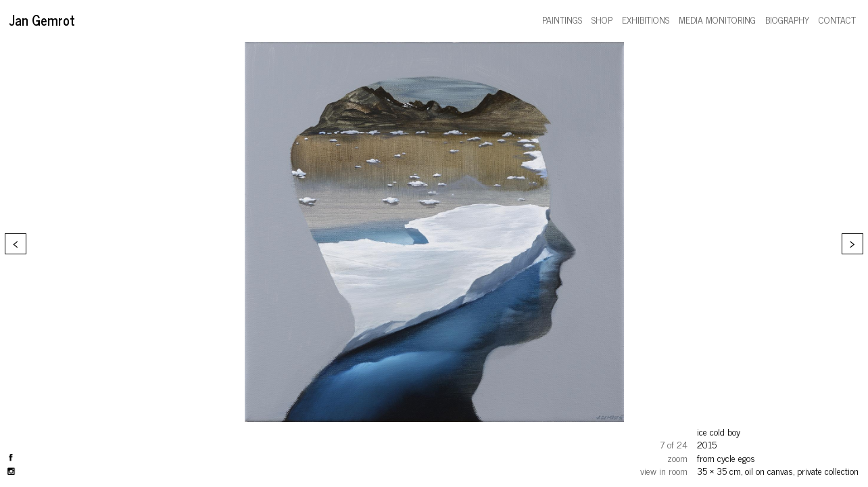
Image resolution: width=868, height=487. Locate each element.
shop (602, 19)
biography (787, 19)
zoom (677, 458)
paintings (562, 19)
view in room (664, 470)
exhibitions (646, 19)
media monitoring (717, 19)
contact (837, 19)
